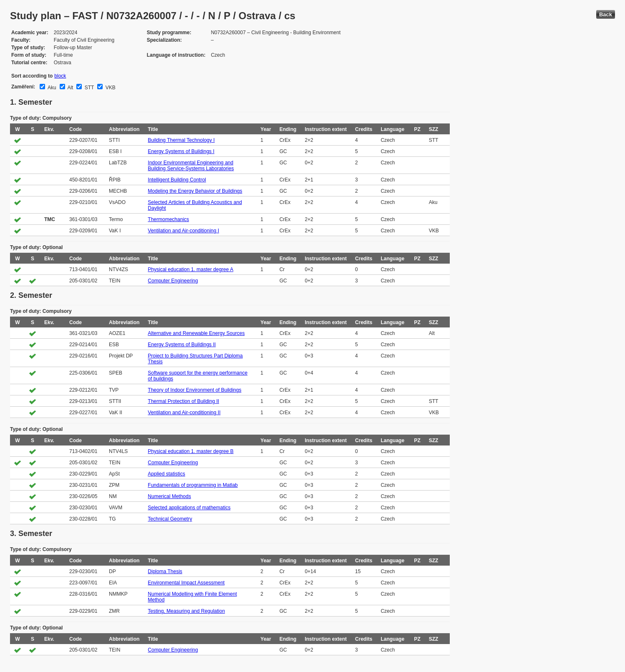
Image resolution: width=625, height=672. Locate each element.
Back (606, 14)
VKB (110, 88)
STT (88, 88)
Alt (70, 88)
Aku (51, 88)
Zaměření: (23, 87)
